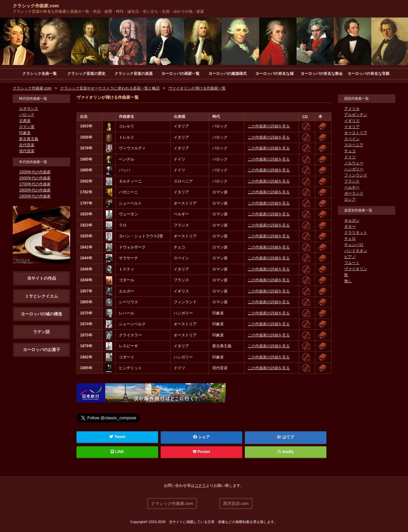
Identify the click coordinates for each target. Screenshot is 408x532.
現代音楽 (27, 151)
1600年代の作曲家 (35, 178)
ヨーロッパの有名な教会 (322, 74)
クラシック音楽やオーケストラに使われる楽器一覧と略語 (110, 89)
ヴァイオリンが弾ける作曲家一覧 (197, 89)
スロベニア (354, 145)
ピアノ (350, 257)
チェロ (350, 239)
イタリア (352, 127)
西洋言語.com (236, 503)
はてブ (288, 437)
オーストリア (356, 133)
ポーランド (354, 194)
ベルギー (352, 188)
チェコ (350, 151)
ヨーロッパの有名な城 (274, 74)
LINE (117, 452)
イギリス (352, 121)
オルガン (352, 221)
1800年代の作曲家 (35, 191)
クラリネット (356, 233)
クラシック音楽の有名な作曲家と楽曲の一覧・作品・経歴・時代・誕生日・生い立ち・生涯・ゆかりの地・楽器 (108, 11)
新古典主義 (29, 139)
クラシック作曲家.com (36, 6)
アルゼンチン (356, 115)
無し (348, 281)
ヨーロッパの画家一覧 (180, 74)
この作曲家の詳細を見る (269, 126)
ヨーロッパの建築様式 (228, 74)
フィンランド (356, 176)
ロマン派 (27, 127)
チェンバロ (354, 245)
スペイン (352, 139)
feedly (285, 452)
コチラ (200, 486)
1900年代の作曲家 (35, 197)
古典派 (25, 121)
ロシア (350, 200)
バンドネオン (356, 251)
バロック (27, 115)
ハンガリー (354, 169)
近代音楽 (27, 145)
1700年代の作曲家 (35, 184)
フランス (352, 182)
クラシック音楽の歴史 (86, 74)
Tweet (117, 437)
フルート (352, 263)
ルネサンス (29, 109)
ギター (350, 227)
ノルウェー (354, 163)
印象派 (25, 133)
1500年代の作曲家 (35, 172)
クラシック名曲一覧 (40, 74)
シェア (201, 437)
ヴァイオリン (356, 269)
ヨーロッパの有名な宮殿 (368, 74)
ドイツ (350, 157)
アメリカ (352, 109)
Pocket (201, 452)
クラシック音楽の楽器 (134, 74)
